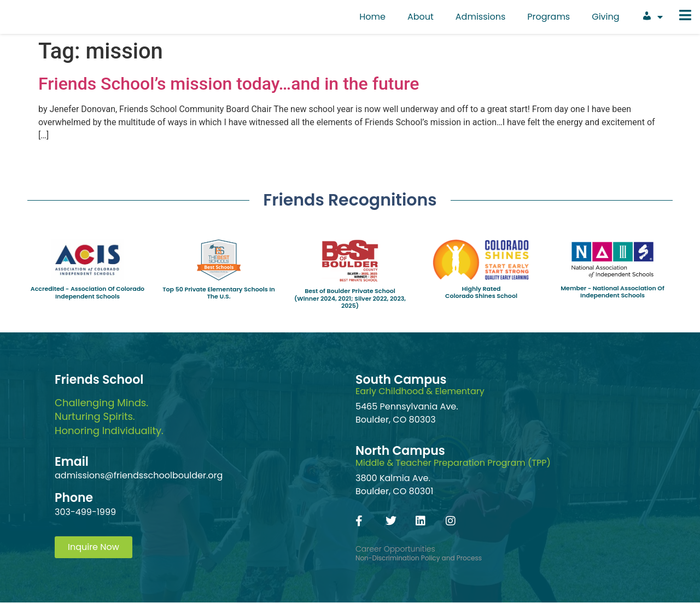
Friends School (99, 380)
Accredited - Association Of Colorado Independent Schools (87, 292)
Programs (549, 17)
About (421, 17)
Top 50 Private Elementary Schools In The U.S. (219, 293)
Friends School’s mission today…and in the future (229, 84)
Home (372, 17)
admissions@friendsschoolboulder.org (139, 475)
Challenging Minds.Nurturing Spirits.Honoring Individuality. (109, 416)
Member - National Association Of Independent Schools (612, 292)
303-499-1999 (85, 512)
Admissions (481, 17)
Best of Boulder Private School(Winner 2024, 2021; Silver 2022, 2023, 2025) (350, 298)
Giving (605, 17)
